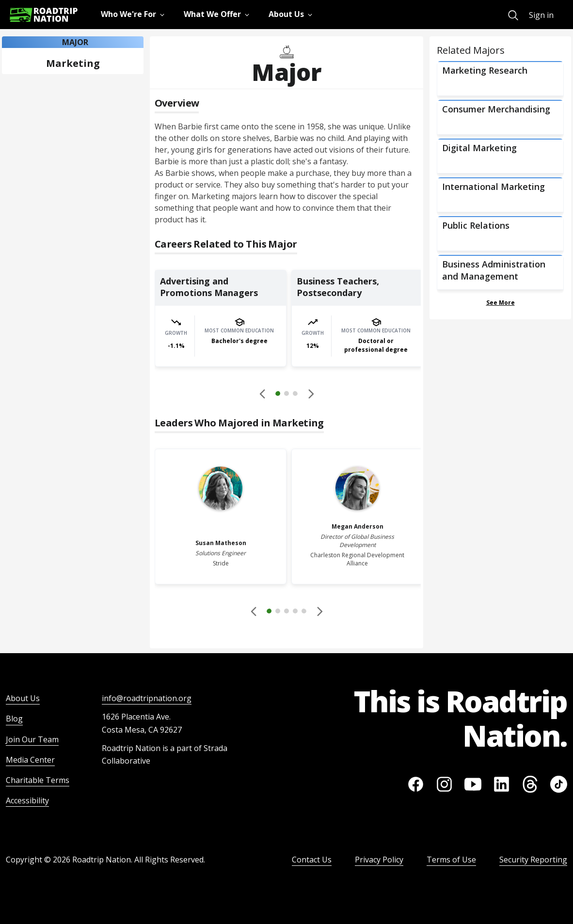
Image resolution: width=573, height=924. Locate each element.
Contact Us (312, 860)
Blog (14, 719)
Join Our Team (32, 739)
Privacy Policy (379, 860)
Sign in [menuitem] (541, 15)
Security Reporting (533, 860)
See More (501, 303)
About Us (23, 698)
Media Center (30, 760)
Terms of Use (451, 860)
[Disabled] (263, 393)
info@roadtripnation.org (147, 698)
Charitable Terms (38, 780)
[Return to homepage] (44, 15)
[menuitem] (513, 15)
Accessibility (27, 800)
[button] (286, 395)
